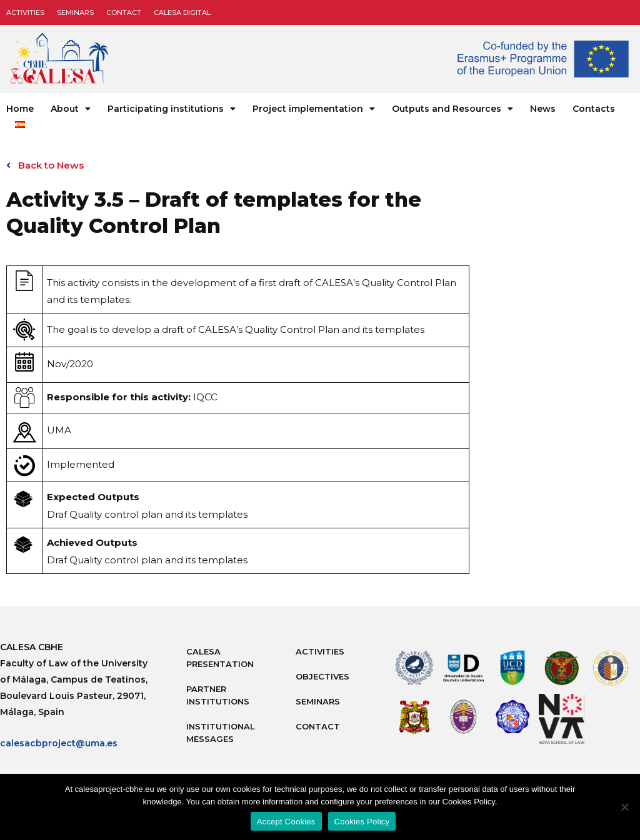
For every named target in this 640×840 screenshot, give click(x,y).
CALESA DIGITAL (182, 12)
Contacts (594, 109)
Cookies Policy (362, 822)
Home (20, 109)
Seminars (75, 12)
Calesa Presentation (220, 658)
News (543, 109)
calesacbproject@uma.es (59, 743)
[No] (624, 807)
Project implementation (314, 109)
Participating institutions (172, 109)
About (71, 109)
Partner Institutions (218, 695)
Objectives (322, 676)
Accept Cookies (286, 822)
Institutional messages (221, 733)
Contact (124, 12)
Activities (25, 12)
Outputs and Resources (452, 109)
